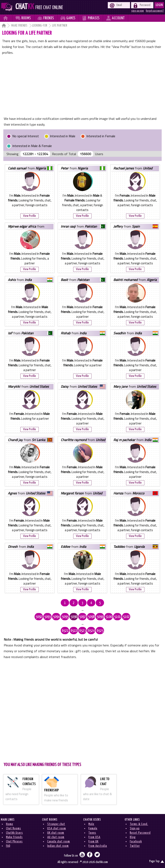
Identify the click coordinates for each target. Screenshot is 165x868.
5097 (83, 617)
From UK (93, 842)
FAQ (8, 846)
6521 (65, 631)
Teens (92, 833)
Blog (133, 837)
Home (10, 824)
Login (159, 5)
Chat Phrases (14, 842)
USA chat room (57, 828)
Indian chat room (58, 846)
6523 (83, 631)
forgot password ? (155, 11)
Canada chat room (59, 842)
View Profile (30, 216)
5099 (100, 617)
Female (93, 828)
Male (91, 824)
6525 (100, 631)
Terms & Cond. (139, 824)
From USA (94, 837)
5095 (65, 617)
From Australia (98, 846)
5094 (56, 617)
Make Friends (20, 26)
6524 (91, 631)
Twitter (135, 846)
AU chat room (56, 837)
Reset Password (140, 833)
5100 (109, 617)
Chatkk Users (14, 833)
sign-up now (138, 11)
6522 (74, 631)
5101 (118, 617)
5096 (74, 617)
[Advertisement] (82, 87)
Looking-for (40, 26)
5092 (39, 617)
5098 (91, 617)
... (82, 610)
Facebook (136, 842)
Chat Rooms (14, 828)
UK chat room (56, 833)
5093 (48, 617)
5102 (126, 617)
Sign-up (135, 828)
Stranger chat (56, 824)
